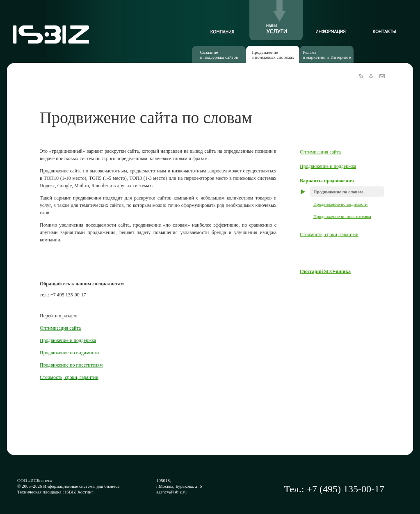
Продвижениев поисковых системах (273, 55)
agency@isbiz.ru (171, 492)
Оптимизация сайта (320, 152)
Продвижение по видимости (340, 204)
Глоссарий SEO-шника (325, 271)
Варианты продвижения (327, 181)
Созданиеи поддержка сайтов (219, 55)
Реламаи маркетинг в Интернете (327, 55)
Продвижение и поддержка (328, 166)
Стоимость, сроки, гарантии (329, 234)
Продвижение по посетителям (342, 216)
